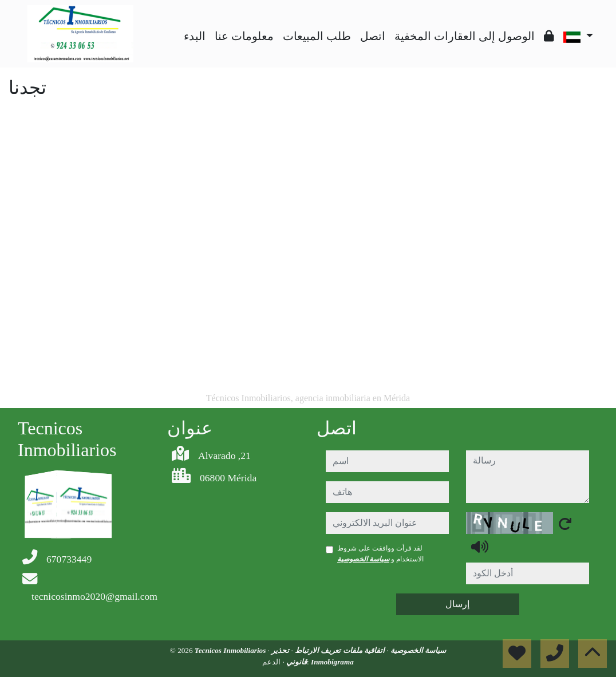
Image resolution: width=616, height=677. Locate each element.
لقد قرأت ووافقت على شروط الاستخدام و (380, 553)
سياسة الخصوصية (363, 559)
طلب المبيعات (317, 36)
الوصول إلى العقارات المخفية (465, 36)
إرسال (457, 604)
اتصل (373, 36)
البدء (195, 36)
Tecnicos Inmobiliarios (231, 650)
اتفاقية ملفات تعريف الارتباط (339, 650)
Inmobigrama (332, 662)
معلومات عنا (244, 36)
